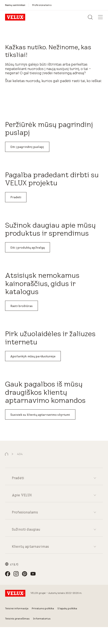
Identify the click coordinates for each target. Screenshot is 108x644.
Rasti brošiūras (21, 306)
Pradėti (16, 197)
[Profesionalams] (42, 5)
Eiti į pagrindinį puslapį (27, 147)
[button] (7, 454)
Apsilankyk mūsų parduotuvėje (33, 356)
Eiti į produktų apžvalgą (28, 248)
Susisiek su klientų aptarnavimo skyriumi (40, 415)
